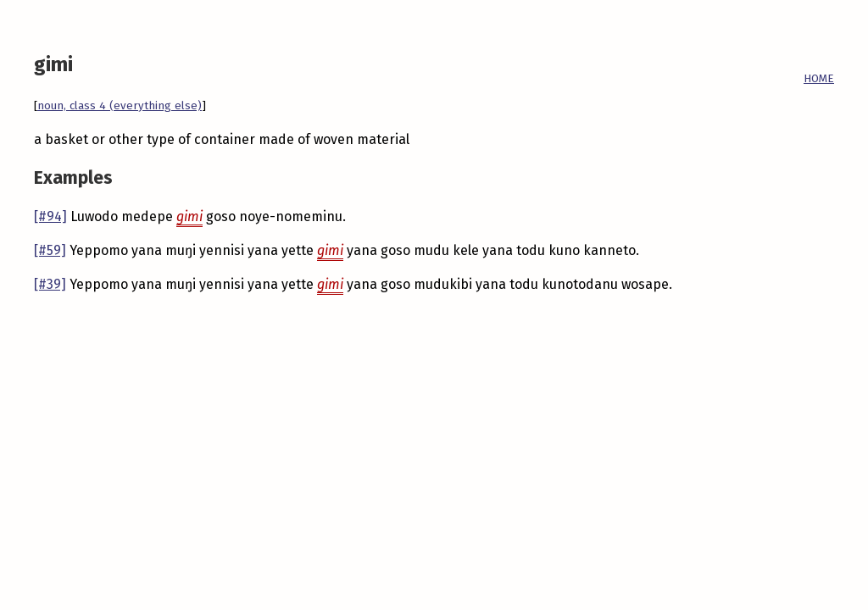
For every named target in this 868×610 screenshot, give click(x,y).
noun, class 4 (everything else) (120, 106)
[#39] (50, 284)
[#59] (50, 250)
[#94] (50, 216)
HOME (819, 79)
